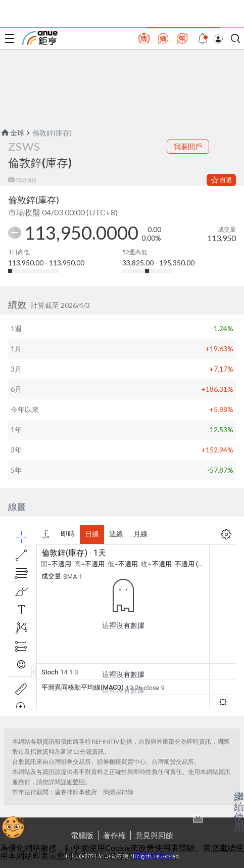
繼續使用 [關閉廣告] (239, 811)
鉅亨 (40, 38)
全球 (12, 133)
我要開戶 (188, 146)
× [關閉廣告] (198, 817)
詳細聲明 (73, 782)
